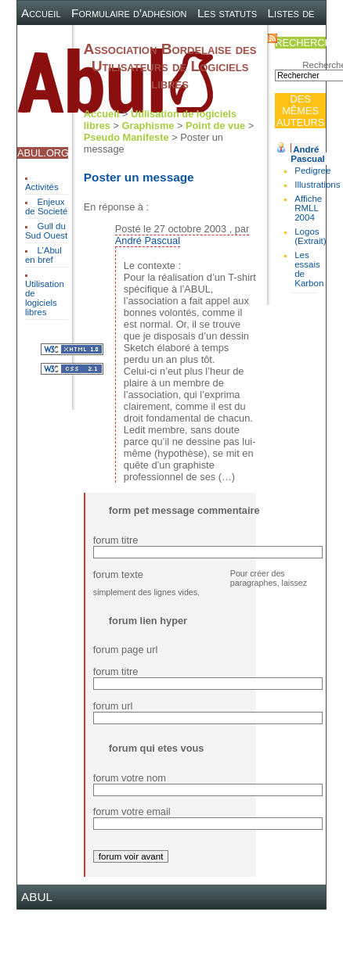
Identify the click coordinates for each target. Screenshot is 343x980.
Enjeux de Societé (46, 206)
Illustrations (317, 185)
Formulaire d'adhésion (129, 13)
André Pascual (308, 154)
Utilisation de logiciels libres (45, 298)
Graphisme (148, 126)
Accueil (41, 13)
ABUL (37, 897)
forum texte (118, 574)
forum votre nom (130, 778)
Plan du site (172, 37)
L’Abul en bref (43, 255)
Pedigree (312, 171)
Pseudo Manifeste (126, 137)
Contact (236, 37)
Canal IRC (102, 37)
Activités (42, 187)
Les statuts (227, 13)
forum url (113, 706)
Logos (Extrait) (310, 236)
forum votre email (132, 811)
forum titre (116, 540)
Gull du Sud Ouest (46, 231)
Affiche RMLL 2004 (308, 208)
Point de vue (215, 126)
